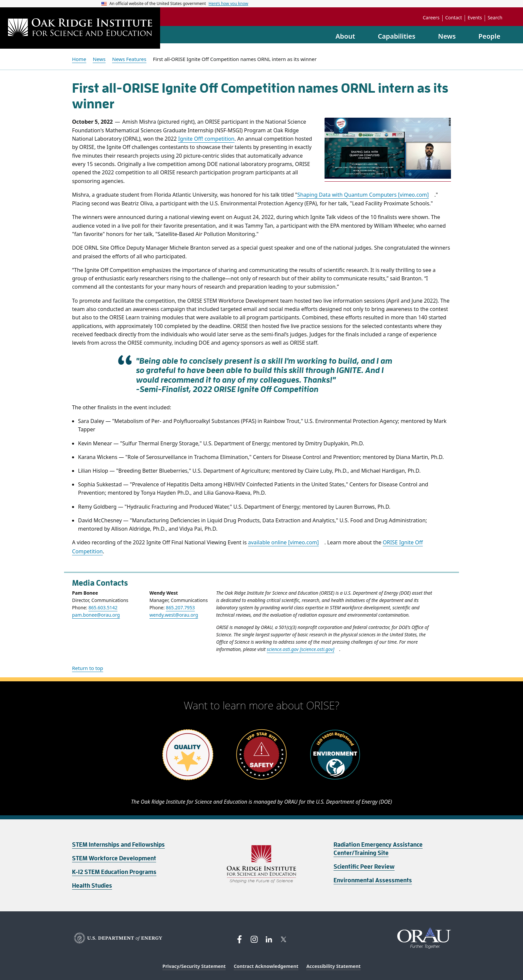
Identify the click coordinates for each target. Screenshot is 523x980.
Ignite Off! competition (206, 139)
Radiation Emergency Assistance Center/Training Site (378, 849)
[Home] (80, 28)
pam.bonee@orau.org (96, 615)
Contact (454, 18)
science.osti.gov (301, 649)
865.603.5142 (103, 607)
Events (475, 18)
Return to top (88, 668)
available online (284, 542)
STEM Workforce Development (114, 858)
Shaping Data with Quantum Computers (363, 195)
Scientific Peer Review (364, 867)
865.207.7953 (180, 607)
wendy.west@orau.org (174, 615)
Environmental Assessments (373, 880)
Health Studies (92, 886)
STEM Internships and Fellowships (118, 845)
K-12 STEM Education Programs (114, 872)
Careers (431, 18)
